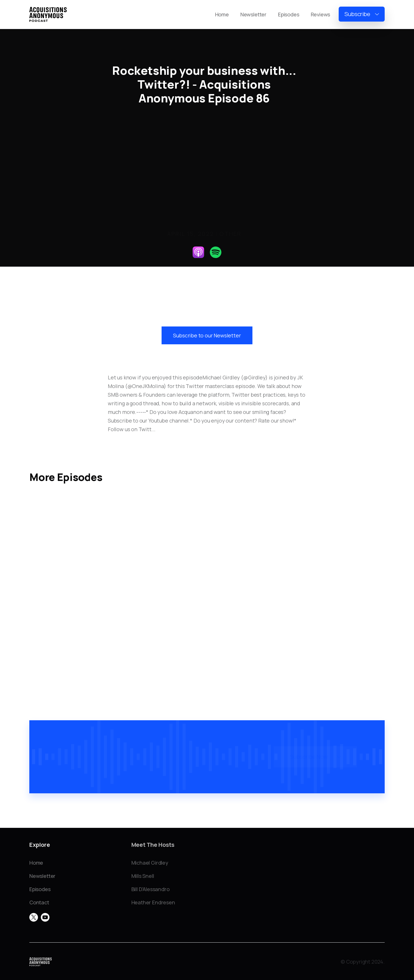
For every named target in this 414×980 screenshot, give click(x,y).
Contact (39, 902)
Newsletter (253, 14)
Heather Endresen (153, 902)
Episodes (289, 14)
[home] (48, 14)
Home (222, 14)
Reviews (321, 14)
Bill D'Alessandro (151, 889)
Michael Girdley (150, 863)
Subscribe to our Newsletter (207, 335)
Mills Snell (143, 876)
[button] (362, 14)
